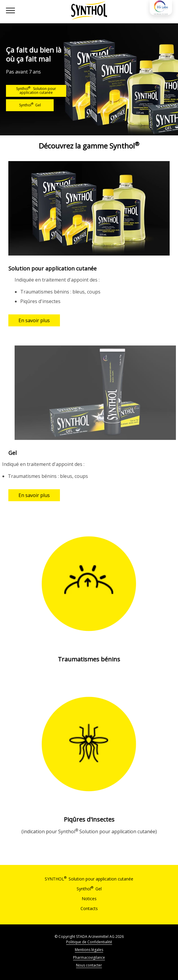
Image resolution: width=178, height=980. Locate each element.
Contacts (89, 908)
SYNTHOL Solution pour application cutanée (89, 879)
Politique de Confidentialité (89, 942)
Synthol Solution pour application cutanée (36, 90)
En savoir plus (34, 320)
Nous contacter (89, 965)
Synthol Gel (30, 105)
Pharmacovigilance (89, 957)
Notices (89, 899)
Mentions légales (89, 950)
